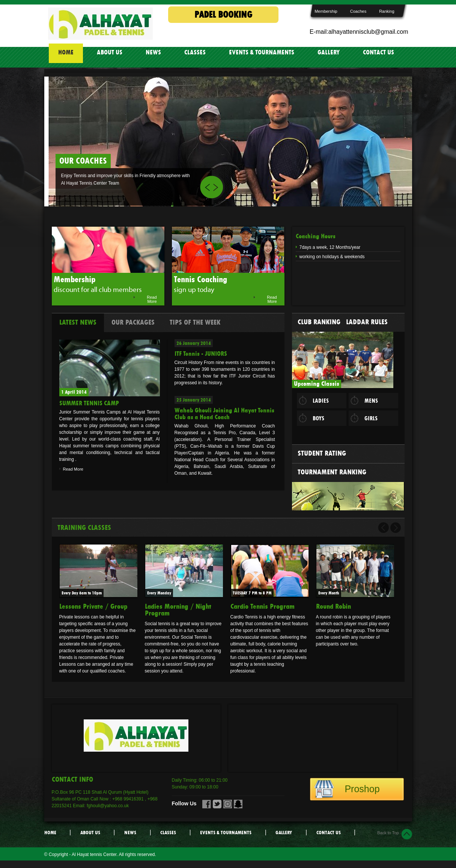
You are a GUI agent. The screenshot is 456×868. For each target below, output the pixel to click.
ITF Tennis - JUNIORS (201, 354)
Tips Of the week (195, 322)
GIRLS (371, 418)
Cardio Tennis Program (263, 606)
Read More (152, 299)
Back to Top (388, 833)
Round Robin (333, 606)
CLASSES (195, 52)
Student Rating (322, 453)
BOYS (318, 418)
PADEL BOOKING (223, 15)
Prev (206, 187)
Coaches (358, 11)
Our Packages (133, 322)
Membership (326, 11)
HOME (66, 52)
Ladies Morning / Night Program (178, 610)
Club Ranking (319, 322)
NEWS (153, 52)
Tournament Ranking (332, 472)
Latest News (78, 322)
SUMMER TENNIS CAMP (89, 403)
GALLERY (329, 52)
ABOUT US (110, 52)
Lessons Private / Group (93, 606)
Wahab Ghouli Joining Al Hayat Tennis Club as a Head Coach (224, 414)
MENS (371, 401)
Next (217, 187)
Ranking (387, 11)
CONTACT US (378, 52)
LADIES (321, 401)
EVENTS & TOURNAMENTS (262, 52)
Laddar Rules (367, 322)
